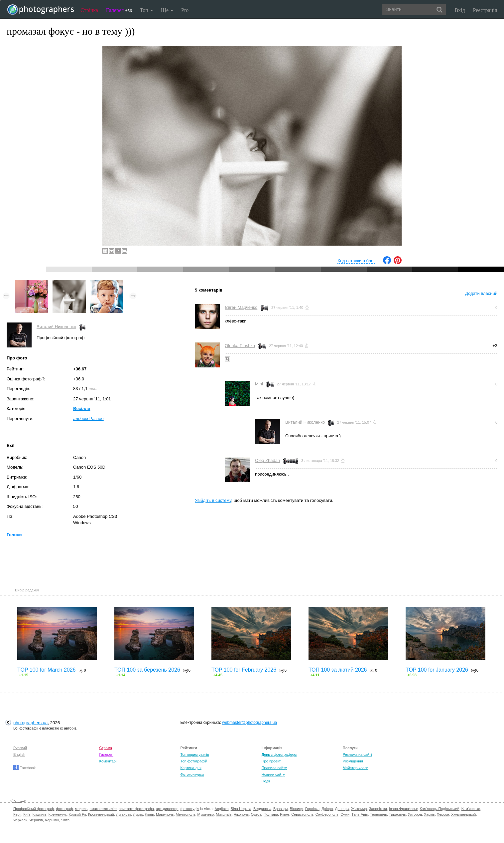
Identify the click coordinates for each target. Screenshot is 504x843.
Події (266, 781)
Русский (20, 748)
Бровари (281, 809)
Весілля (82, 409)
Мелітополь (186, 814)
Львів (149, 814)
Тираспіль (397, 814)
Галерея (119, 10)
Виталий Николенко (56, 327)
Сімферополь (327, 814)
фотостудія (190, 809)
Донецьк (342, 809)
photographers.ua (30, 723)
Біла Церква (241, 809)
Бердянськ (262, 809)
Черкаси (20, 820)
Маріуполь (165, 814)
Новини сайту (273, 774)
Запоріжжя (378, 809)
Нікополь (241, 814)
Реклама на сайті (357, 754)
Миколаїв (224, 814)
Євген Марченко (241, 307)
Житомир (359, 809)
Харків (429, 814)
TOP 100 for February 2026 (244, 670)
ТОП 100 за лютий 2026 (338, 670)
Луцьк (138, 814)
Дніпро (327, 809)
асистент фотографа (136, 809)
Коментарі (108, 761)
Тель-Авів (360, 814)
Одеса (256, 814)
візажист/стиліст (103, 809)
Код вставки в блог (356, 261)
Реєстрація (485, 10)
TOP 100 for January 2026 (437, 670)
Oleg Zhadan (267, 460)
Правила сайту (274, 768)
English (19, 754)
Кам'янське (471, 809)
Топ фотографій (194, 761)
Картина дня (191, 768)
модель (81, 809)
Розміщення (353, 761)
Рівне (285, 814)
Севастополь (302, 814)
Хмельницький (463, 814)
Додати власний (481, 293)
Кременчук (58, 814)
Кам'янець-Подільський (439, 809)
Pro (185, 10)
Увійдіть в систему (213, 500)
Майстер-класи (356, 768)
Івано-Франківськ (403, 809)
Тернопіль (378, 814)
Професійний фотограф (34, 809)
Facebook (24, 768)
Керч (17, 814)
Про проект (271, 761)
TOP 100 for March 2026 (47, 670)
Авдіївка (222, 809)
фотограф (64, 809)
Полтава (271, 814)
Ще (167, 10)
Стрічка (89, 10)
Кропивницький (101, 814)
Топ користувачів (195, 754)
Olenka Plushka (240, 346)
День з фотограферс (279, 754)
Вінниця (297, 809)
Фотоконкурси (192, 774)
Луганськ (124, 814)
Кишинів (40, 814)
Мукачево (206, 814)
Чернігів (36, 820)
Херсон (443, 814)
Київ (27, 814)
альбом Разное (88, 419)
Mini (259, 384)
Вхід (460, 10)
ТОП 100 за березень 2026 (147, 670)
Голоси (14, 535)
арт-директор (167, 809)
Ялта (65, 820)
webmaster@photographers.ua (250, 723)
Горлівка (312, 809)
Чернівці (52, 820)
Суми (345, 814)
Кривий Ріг (77, 814)
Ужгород (415, 814)
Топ (146, 10)
